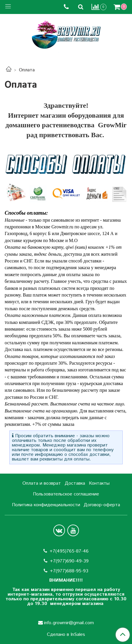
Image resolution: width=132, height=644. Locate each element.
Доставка (75, 483)
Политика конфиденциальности (46, 505)
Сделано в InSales (66, 635)
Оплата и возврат (42, 483)
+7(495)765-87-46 (69, 551)
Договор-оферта (102, 505)
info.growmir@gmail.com (69, 623)
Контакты (99, 483)
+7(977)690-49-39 (69, 561)
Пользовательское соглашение (66, 494)
